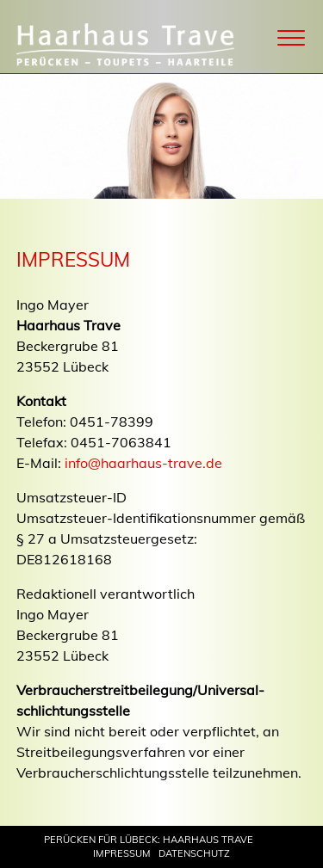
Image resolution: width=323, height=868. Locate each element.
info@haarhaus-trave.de (143, 463)
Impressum (122, 853)
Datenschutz (194, 853)
